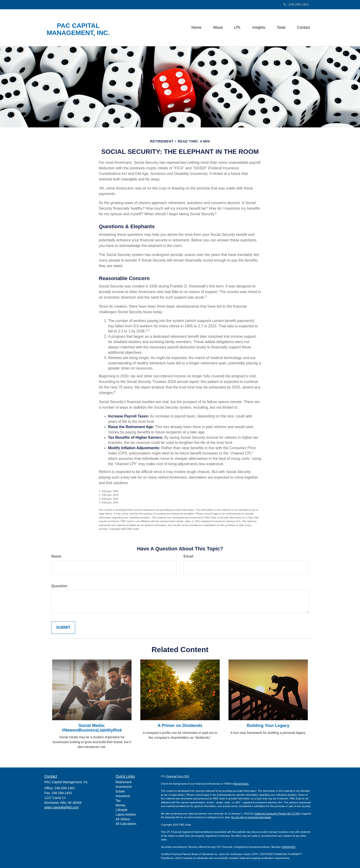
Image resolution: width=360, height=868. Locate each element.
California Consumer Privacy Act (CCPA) (277, 814)
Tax (118, 801)
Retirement (124, 782)
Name (56, 556)
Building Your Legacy (268, 726)
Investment (124, 787)
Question (59, 586)
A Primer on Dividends (180, 726)
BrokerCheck (241, 784)
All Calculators (126, 824)
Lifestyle (122, 810)
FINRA (285, 847)
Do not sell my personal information (251, 817)
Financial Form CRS (178, 776)
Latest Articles (126, 814)
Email (188, 556)
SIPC (293, 847)
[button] (218, 28)
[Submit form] (63, 628)
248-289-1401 (296, 4)
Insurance (123, 796)
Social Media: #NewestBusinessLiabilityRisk (92, 728)
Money (121, 805)
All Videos (123, 819)
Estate (120, 791)
